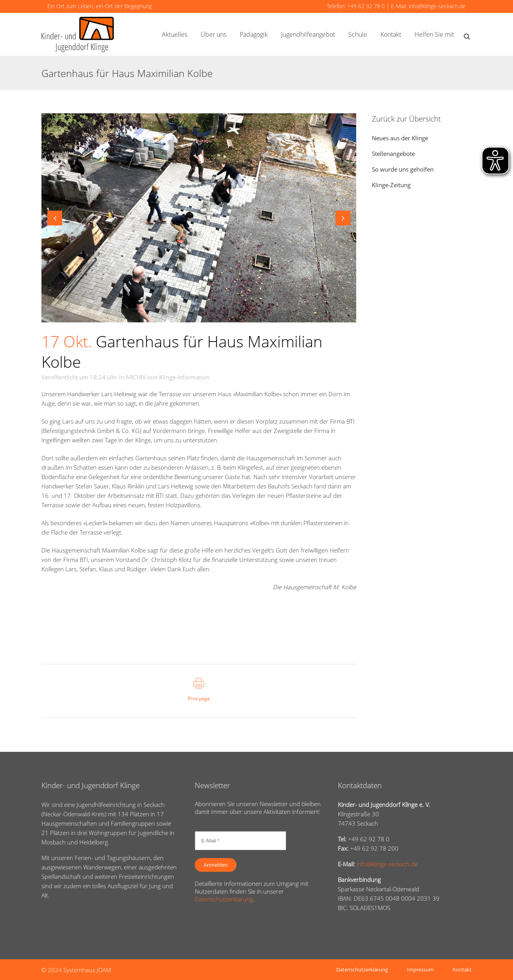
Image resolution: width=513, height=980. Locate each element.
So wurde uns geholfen (403, 169)
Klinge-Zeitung (391, 185)
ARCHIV (136, 377)
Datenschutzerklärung (224, 899)
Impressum (420, 969)
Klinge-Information (184, 377)
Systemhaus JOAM (87, 970)
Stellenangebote (393, 154)
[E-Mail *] (240, 841)
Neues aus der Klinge (400, 138)
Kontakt (462, 969)
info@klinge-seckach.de (437, 6)
